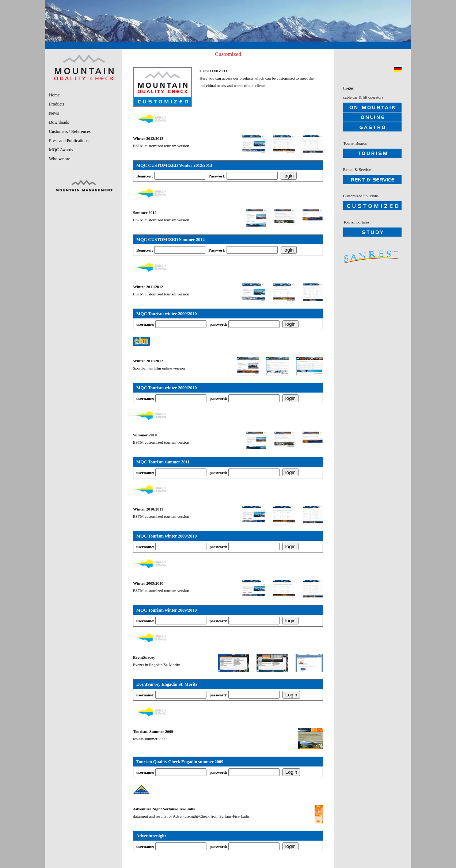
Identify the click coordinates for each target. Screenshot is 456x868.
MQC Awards (61, 150)
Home (54, 95)
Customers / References (70, 131)
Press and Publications (69, 141)
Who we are (60, 159)
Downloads (59, 122)
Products (57, 104)
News (54, 113)
